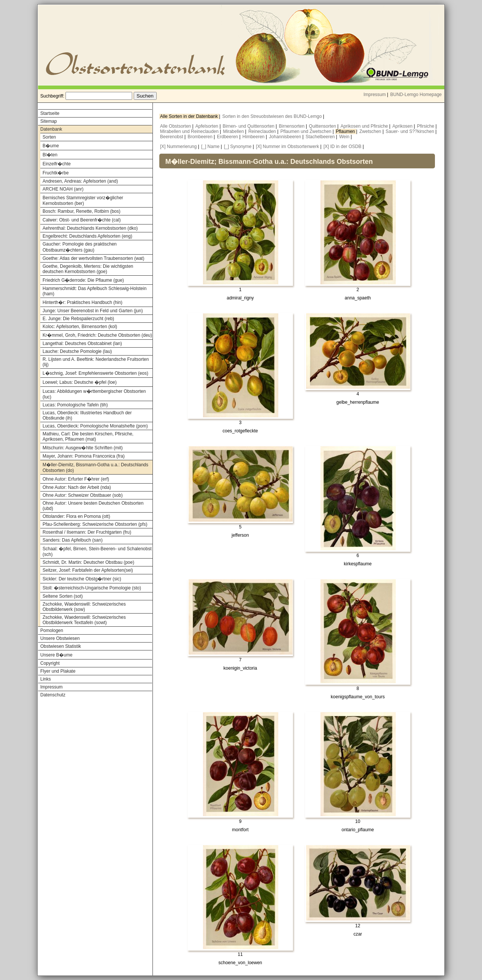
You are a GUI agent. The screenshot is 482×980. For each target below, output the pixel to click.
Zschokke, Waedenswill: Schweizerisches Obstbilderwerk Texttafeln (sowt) (84, 620)
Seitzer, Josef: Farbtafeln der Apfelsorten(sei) (88, 570)
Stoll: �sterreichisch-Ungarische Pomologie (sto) (92, 588)
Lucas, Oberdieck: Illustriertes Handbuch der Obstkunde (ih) (87, 415)
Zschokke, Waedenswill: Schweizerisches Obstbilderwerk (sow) (84, 607)
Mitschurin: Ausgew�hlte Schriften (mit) (83, 448)
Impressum (374, 95)
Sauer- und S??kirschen (410, 131)
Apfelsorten (207, 126)
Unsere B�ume (56, 655)
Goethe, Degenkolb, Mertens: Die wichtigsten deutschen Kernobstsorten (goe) (88, 269)
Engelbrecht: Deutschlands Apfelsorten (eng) (87, 236)
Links (46, 679)
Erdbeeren (228, 137)
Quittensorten (323, 126)
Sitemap (49, 121)
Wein (345, 137)
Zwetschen (371, 131)
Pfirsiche (426, 126)
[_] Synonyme (238, 147)
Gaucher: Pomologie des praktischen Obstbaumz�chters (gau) (80, 247)
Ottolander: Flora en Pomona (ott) (76, 516)
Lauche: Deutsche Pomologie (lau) (77, 351)
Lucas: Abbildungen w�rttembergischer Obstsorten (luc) (94, 394)
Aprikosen (403, 126)
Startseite (50, 113)
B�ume (51, 146)
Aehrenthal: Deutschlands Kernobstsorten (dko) (90, 228)
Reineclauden (263, 131)
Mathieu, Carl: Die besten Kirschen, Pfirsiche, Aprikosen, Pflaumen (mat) (88, 437)
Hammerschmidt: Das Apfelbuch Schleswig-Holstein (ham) (95, 291)
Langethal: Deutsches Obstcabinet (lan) (82, 343)
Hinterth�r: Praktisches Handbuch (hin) (82, 302)
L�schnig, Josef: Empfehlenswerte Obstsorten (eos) (95, 373)
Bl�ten (50, 155)
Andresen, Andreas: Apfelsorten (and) (80, 181)
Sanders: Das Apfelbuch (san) (72, 540)
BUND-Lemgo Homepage (416, 95)
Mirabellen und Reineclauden (190, 131)
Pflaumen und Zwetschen (307, 131)
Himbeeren (254, 137)
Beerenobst (172, 137)
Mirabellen (234, 131)
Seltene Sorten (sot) (63, 596)
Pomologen (52, 630)
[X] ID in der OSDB (342, 147)
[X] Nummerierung (178, 147)
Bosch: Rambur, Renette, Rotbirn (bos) (82, 211)
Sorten (49, 137)
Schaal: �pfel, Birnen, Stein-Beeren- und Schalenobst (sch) (97, 552)
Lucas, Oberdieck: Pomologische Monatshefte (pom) (95, 426)
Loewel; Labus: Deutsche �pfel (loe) (80, 382)
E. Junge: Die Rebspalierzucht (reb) (78, 319)
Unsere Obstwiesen (60, 638)
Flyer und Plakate (58, 671)
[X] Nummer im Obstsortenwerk (288, 147)
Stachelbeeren (321, 137)
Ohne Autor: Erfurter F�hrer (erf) (76, 479)
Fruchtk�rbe (56, 173)
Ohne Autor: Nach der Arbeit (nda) (77, 487)
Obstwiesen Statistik (61, 646)
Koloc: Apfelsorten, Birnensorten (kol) (80, 327)
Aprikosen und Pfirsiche (365, 126)
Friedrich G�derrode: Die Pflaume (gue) (83, 280)
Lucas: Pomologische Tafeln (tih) (75, 405)
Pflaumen (346, 131)
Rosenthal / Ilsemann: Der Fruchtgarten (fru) (87, 532)
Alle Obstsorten (176, 126)
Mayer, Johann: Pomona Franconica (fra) (84, 456)
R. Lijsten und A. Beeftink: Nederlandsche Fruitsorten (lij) (96, 362)
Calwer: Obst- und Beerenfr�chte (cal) (82, 220)
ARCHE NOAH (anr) (63, 189)
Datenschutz (53, 695)
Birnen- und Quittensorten (249, 126)
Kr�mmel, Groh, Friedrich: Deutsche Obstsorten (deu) (97, 335)
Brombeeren (201, 137)
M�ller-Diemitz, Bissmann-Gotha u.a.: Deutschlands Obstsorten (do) (95, 468)
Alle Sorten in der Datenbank (190, 116)
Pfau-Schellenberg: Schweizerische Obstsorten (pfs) (95, 524)
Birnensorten (292, 126)
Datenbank (51, 129)
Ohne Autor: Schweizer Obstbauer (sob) (83, 495)
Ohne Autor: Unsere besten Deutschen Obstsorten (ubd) (93, 506)
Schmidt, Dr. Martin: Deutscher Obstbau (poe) (88, 562)
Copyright (50, 663)
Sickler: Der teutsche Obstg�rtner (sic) (82, 579)
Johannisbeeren (286, 137)
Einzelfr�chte (57, 164)
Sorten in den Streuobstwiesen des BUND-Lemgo (272, 116)
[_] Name (210, 147)
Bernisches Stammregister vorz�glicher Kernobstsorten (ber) (83, 201)
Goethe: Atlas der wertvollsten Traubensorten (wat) (93, 258)
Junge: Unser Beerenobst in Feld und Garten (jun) (93, 311)
